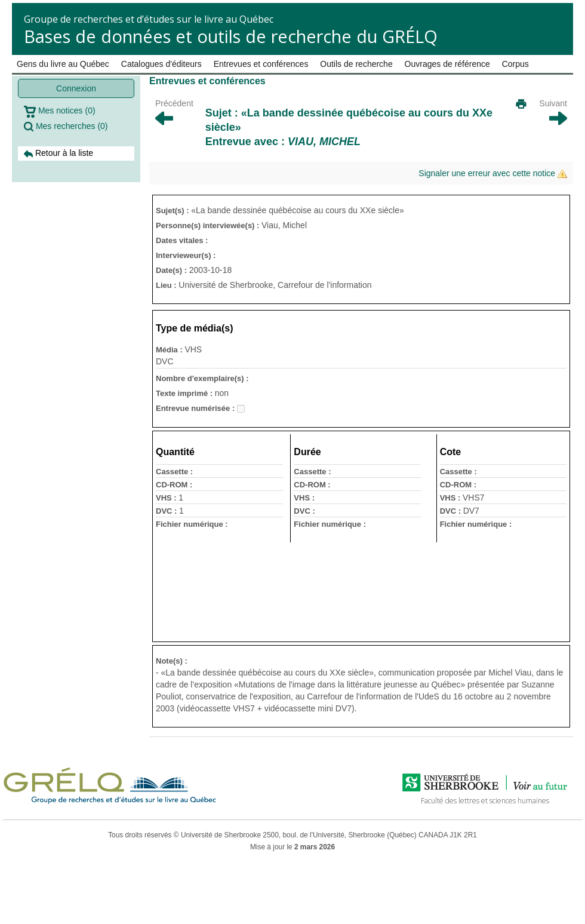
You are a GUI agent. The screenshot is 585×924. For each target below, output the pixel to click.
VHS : (167, 498)
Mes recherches (66, 126)
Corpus (515, 64)
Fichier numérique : (192, 524)
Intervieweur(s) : (186, 255)
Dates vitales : (182, 240)
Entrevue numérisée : (196, 408)
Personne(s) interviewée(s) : (209, 225)
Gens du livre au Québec (63, 64)
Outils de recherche (356, 64)
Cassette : (174, 472)
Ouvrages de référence (447, 64)
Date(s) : (173, 270)
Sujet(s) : (173, 211)
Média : (170, 350)
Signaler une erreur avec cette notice (493, 174)
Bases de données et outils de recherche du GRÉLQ (231, 36)
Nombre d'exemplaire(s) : (202, 378)
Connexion (76, 88)
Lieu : (167, 285)
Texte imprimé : (185, 393)
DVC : (167, 511)
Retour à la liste (59, 153)
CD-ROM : (174, 485)
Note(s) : (172, 661)
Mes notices (60, 112)
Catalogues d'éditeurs (161, 64)
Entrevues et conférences (261, 64)
